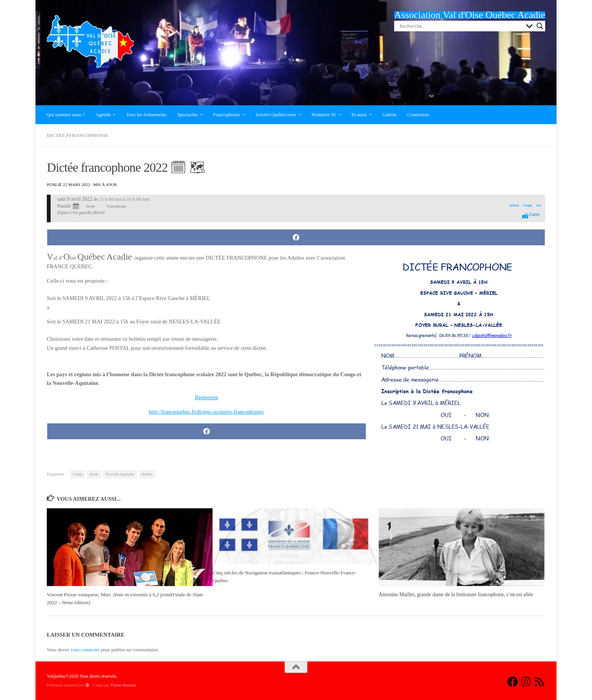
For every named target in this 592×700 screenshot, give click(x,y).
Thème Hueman (123, 685)
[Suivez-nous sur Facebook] (513, 682)
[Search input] (461, 26)
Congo (78, 474)
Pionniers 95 (324, 115)
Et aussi (359, 115)
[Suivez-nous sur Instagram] (526, 682)
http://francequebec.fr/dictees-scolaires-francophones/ (207, 412)
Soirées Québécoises (276, 115)
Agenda (103, 115)
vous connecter (85, 650)
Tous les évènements (146, 115)
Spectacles (187, 115)
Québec (147, 474)
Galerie (390, 115)
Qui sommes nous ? (66, 115)
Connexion (418, 115)
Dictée (56, 135)
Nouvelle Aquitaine (120, 474)
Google (527, 205)
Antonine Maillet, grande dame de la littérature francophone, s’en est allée (456, 595)
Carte (534, 214)
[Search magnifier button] (540, 26)
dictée (94, 474)
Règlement (206, 397)
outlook (513, 205)
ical (538, 205)
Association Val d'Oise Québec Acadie (470, 15)
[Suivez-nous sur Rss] (540, 682)
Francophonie (227, 115)
